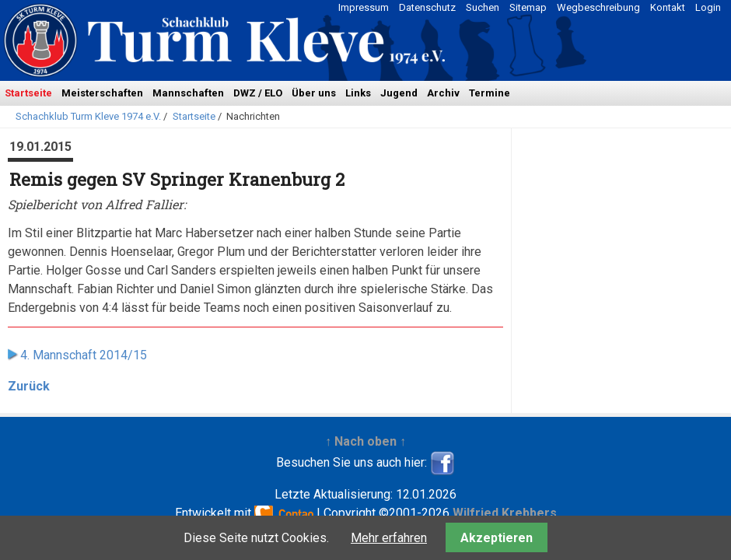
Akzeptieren (497, 538)
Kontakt (668, 7)
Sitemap (528, 7)
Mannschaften (188, 93)
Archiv (443, 93)
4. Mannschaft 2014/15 (84, 355)
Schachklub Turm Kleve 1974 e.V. (88, 116)
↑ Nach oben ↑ (365, 441)
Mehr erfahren (389, 538)
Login (708, 7)
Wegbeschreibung (598, 7)
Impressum (364, 7)
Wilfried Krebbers (505, 513)
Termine (490, 93)
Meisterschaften (102, 93)
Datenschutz (427, 7)
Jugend (399, 93)
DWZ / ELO (258, 93)
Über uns (314, 93)
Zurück (29, 386)
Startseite (28, 93)
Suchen (483, 7)
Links (358, 93)
